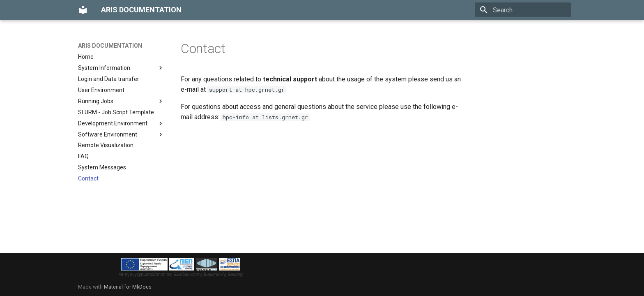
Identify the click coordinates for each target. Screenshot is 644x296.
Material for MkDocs (128, 287)
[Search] (523, 10)
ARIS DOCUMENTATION (110, 46)
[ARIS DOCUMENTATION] (83, 10)
